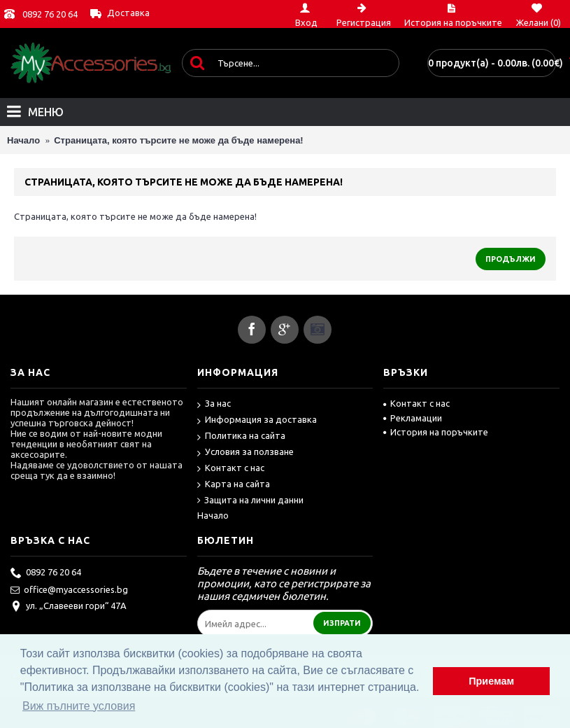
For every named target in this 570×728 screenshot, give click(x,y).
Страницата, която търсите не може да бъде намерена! (178, 140)
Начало (23, 140)
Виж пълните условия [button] (79, 706)
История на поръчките (436, 432)
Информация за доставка (257, 420)
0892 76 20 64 (50, 14)
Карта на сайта (234, 485)
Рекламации (413, 418)
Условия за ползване (245, 453)
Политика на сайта (241, 436)
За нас (214, 404)
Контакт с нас (231, 469)
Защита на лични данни (250, 500)
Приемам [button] (491, 681)
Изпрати (342, 623)
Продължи (511, 259)
